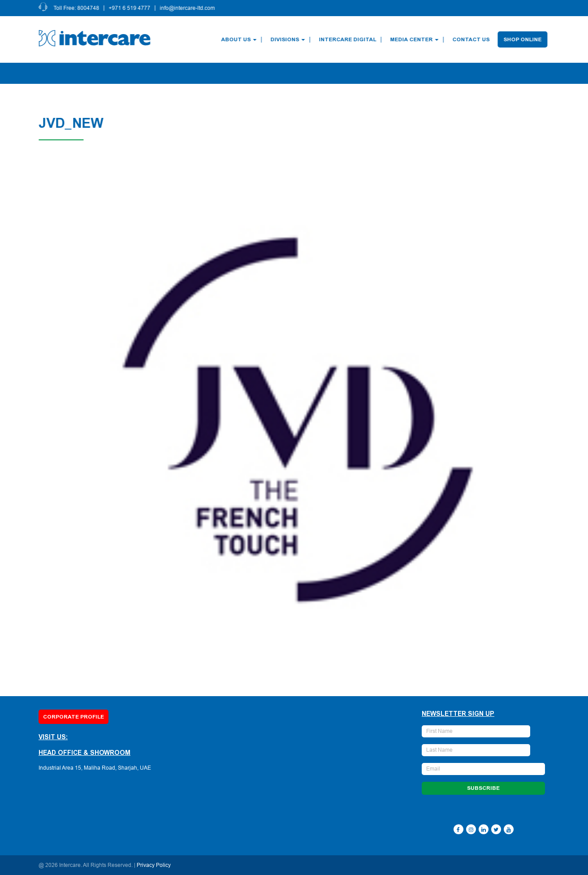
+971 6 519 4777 (131, 8)
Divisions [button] (289, 39)
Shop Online (524, 39)
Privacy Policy (154, 865)
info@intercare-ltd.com (188, 8)
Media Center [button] (415, 39)
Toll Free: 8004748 (78, 8)
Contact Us (472, 39)
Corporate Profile (73, 717)
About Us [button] (240, 39)
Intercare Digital (349, 39)
